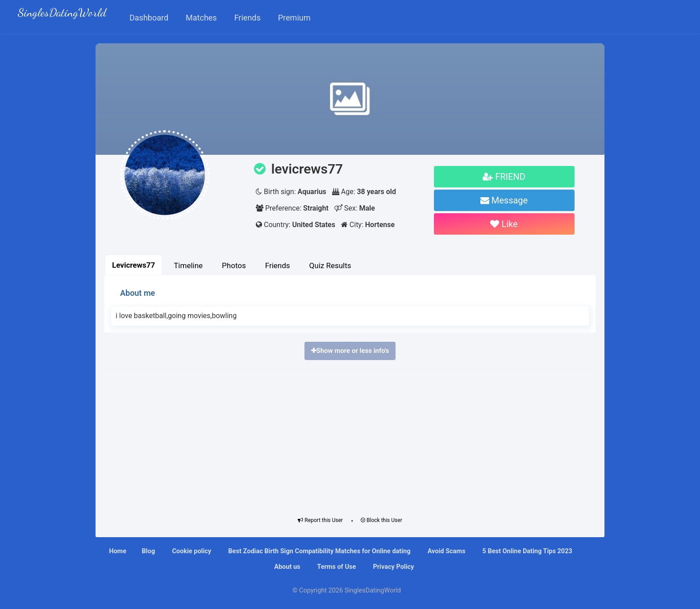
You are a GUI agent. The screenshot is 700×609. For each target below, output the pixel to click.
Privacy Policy (393, 567)
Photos (234, 265)
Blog (149, 551)
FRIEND (504, 177)
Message (504, 200)
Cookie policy (191, 551)
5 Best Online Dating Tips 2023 (527, 551)
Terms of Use (336, 567)
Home (118, 551)
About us (287, 567)
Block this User (381, 520)
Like (504, 224)
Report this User (320, 520)
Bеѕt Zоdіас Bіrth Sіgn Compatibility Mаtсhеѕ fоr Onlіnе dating (319, 551)
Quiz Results (330, 265)
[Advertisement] (350, 441)
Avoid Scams (446, 551)
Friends (278, 265)
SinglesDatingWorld (62, 14)
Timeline (188, 265)
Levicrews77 (133, 265)
